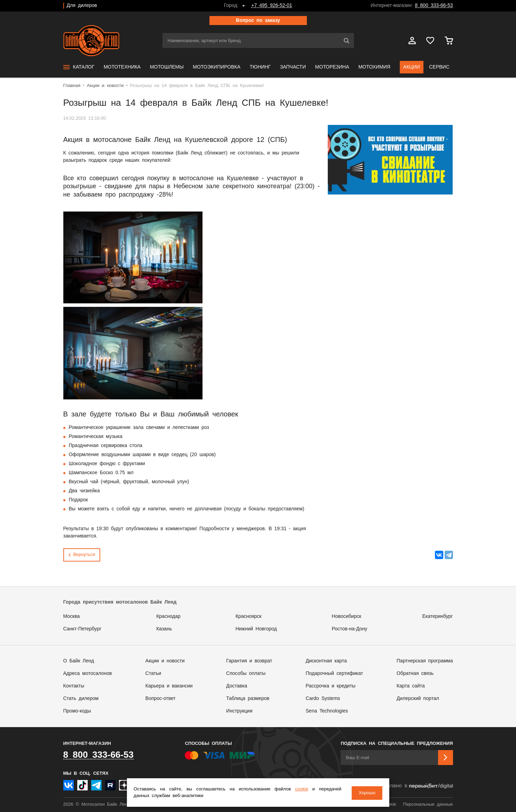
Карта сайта (411, 686)
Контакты (74, 686)
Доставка (237, 686)
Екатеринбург (437, 616)
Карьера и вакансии (169, 686)
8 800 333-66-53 (434, 6)
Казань (164, 629)
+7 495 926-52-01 (272, 6)
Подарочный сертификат (335, 674)
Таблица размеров (248, 699)
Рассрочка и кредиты (331, 686)
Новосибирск (347, 616)
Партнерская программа (425, 661)
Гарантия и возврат (249, 661)
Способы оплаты (246, 674)
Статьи (153, 674)
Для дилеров (82, 6)
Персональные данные (428, 805)
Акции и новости (165, 661)
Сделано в (416, 786)
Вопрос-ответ (161, 699)
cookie (300, 790)
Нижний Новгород (256, 629)
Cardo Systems (323, 699)
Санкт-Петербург (82, 629)
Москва (72, 616)
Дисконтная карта (326, 661)
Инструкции (239, 711)
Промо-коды (77, 711)
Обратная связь (415, 674)
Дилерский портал (418, 699)
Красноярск (249, 616)
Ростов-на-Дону (350, 629)
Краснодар (168, 616)
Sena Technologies (327, 711)
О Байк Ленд (79, 661)
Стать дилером (81, 699)
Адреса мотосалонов (88, 674)
